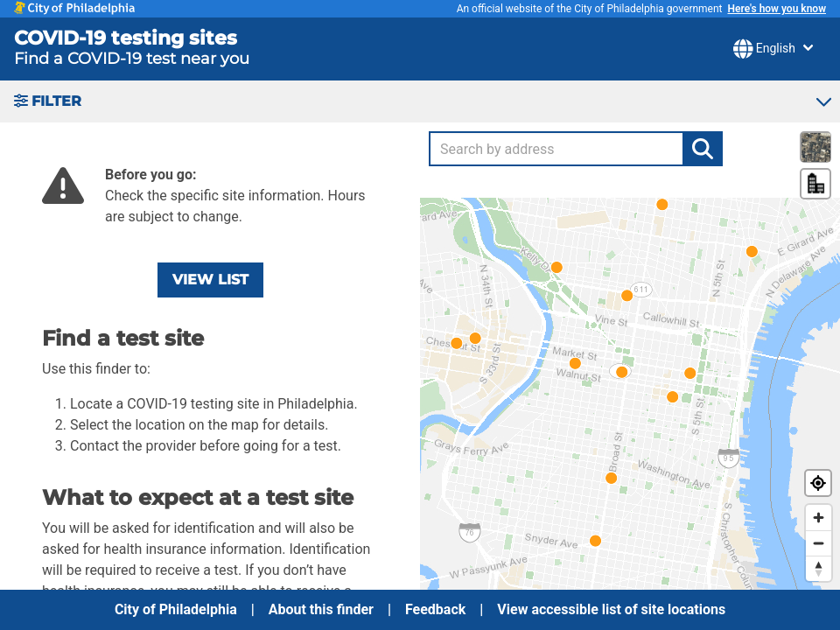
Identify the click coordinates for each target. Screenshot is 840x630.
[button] (420, 101)
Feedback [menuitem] (435, 609)
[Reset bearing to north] (819, 568)
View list (210, 280)
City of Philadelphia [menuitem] (176, 609)
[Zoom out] (819, 543)
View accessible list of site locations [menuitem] (611, 609)
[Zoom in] (819, 518)
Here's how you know (777, 9)
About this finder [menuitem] (321, 609)
